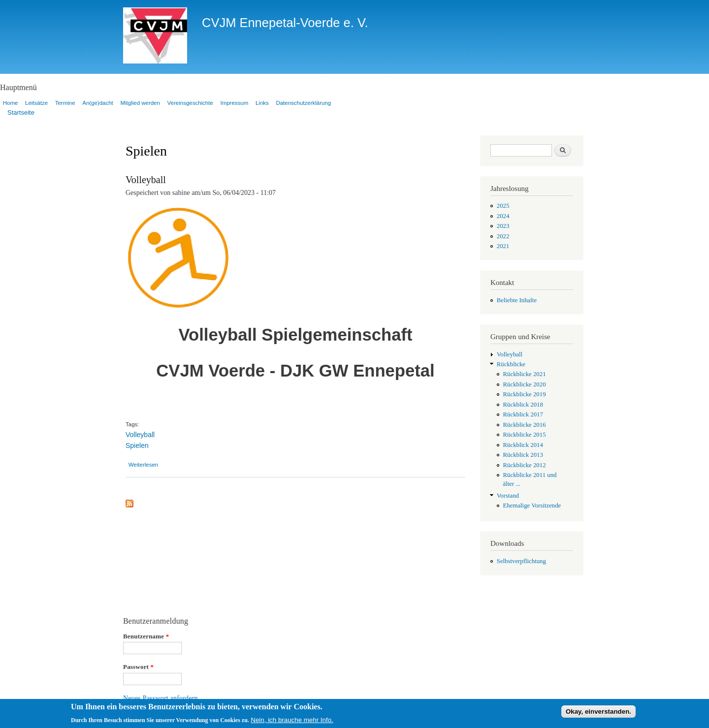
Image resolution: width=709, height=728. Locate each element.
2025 (503, 206)
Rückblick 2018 (523, 405)
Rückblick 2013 (523, 455)
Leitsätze (36, 103)
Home (11, 103)
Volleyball (146, 180)
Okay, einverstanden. (598, 713)
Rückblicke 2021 (525, 374)
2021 (503, 246)
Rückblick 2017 (523, 414)
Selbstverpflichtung (521, 561)
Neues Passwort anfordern (161, 698)
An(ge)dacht (98, 103)
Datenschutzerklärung (303, 103)
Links (262, 103)
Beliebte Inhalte (517, 300)
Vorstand (508, 496)
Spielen (137, 445)
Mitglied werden (140, 103)
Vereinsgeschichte (190, 103)
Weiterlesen (143, 465)
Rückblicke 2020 (525, 384)
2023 (503, 226)
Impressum (234, 103)
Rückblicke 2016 (525, 425)
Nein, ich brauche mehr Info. (292, 722)
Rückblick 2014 (523, 445)
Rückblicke (511, 364)
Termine (65, 103)
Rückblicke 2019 (525, 394)
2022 (503, 236)
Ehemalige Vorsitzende (532, 506)
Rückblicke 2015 (525, 435)
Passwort (138, 667)
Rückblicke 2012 (525, 465)
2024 (503, 216)
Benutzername (146, 636)
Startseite (21, 112)
